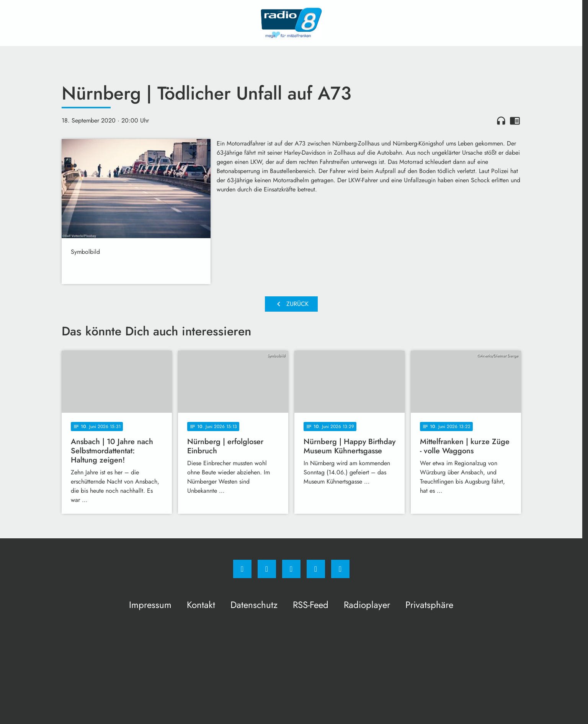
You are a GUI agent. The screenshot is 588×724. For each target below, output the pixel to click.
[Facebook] (242, 569)
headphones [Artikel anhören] (501, 121)
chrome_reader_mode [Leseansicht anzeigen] (515, 121)
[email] (340, 569)
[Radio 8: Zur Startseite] (291, 23)
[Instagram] (267, 569)
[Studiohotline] (316, 569)
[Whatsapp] (291, 569)
